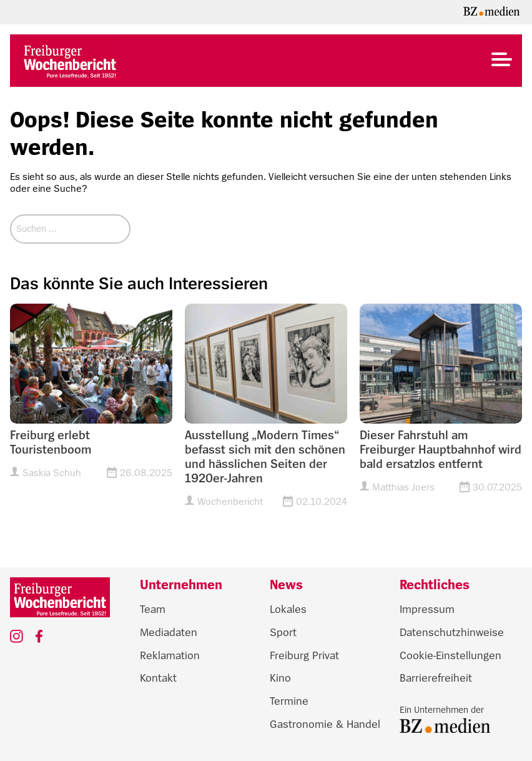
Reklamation (170, 655)
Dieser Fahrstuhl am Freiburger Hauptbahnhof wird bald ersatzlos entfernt (441, 450)
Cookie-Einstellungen (451, 655)
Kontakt (158, 678)
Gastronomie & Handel (325, 724)
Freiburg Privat (304, 655)
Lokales (288, 609)
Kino (280, 678)
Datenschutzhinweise (452, 632)
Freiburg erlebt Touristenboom (51, 443)
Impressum (427, 609)
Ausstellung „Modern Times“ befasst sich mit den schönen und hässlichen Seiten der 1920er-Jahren (265, 457)
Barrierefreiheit (436, 678)
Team (153, 609)
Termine (289, 701)
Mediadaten (169, 632)
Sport (283, 632)
